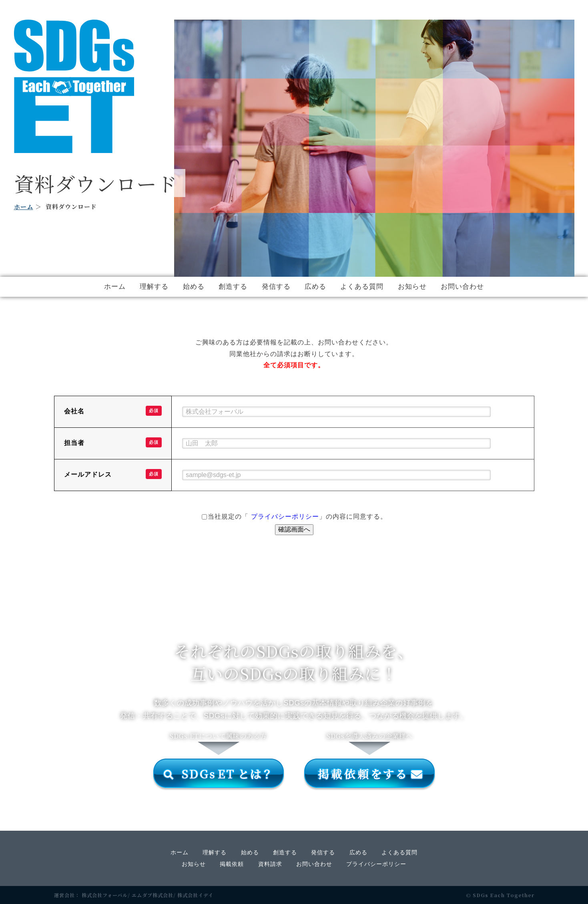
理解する (154, 287)
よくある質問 (362, 287)
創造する (233, 287)
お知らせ (412, 287)
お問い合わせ (462, 287)
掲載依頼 (232, 864)
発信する (276, 287)
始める (194, 287)
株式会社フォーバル (105, 895)
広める (315, 287)
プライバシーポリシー (285, 516)
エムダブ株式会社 (153, 895)
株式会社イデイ (195, 895)
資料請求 (270, 864)
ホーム (24, 206)
